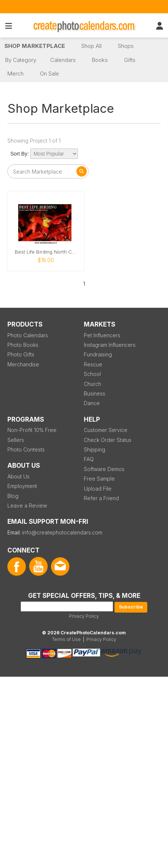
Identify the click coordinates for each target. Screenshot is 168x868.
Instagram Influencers (110, 345)
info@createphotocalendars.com (62, 532)
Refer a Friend (101, 498)
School (92, 374)
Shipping (95, 449)
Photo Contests (26, 449)
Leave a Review (27, 506)
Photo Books (23, 345)
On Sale (49, 74)
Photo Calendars (28, 335)
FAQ (89, 459)
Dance (92, 403)
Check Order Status (108, 440)
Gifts (130, 60)
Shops (126, 46)
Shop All (91, 46)
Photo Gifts (21, 354)
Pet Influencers (102, 335)
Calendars (63, 60)
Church (92, 384)
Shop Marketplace (35, 46)
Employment (22, 486)
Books (100, 60)
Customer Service (106, 430)
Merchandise (23, 364)
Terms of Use (66, 639)
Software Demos (104, 469)
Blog (13, 496)
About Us (18, 476)
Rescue (93, 364)
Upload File (98, 489)
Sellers (16, 440)
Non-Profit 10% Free (32, 430)
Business (95, 393)
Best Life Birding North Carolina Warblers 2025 (46, 252)
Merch (16, 74)
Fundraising (98, 354)
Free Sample (99, 479)
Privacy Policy (84, 616)
